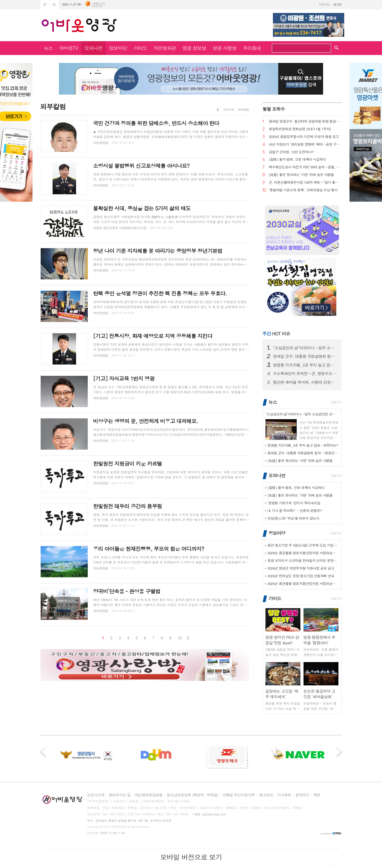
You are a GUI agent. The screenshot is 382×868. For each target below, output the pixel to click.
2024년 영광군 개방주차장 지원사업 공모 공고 (301, 568)
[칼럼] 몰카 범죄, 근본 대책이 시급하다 (297, 160)
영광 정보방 (194, 48)
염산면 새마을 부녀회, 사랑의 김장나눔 (305, 382)
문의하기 (302, 795)
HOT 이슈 (276, 334)
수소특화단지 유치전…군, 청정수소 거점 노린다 (305, 373)
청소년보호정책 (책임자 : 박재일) (192, 795)
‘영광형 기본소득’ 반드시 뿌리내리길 (294, 503)
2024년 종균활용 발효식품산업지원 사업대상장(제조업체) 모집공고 (303, 553)
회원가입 (324, 4)
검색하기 (325, 49)
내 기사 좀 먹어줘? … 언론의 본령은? (295, 511)
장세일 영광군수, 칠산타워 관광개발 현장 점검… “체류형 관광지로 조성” (305, 121)
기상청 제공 (97, 6)
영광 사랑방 (225, 48)
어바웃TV (69, 48)
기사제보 (284, 795)
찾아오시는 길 (120, 795)
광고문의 (266, 795)
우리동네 (252, 48)
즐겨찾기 (54, 5)
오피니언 (94, 48)
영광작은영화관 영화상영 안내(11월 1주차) (300, 129)
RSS (317, 795)
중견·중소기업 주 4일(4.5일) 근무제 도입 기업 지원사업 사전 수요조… (303, 545)
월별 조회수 (274, 109)
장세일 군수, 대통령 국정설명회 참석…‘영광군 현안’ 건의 (305, 356)
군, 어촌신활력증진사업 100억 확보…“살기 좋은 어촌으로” (305, 183)
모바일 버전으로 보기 (191, 857)
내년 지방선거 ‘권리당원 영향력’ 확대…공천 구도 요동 (305, 144)
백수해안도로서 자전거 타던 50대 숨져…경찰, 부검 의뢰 (305, 167)
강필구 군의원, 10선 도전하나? (291, 152)
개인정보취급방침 (149, 795)
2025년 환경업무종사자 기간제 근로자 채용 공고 (304, 137)
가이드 (140, 48)
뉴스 (48, 48)
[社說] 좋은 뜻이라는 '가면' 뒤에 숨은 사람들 (301, 175)
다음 (188, 638)
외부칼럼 (243, 110)
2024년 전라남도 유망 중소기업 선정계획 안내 (301, 576)
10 (180, 638)
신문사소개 (96, 795)
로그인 (337, 4)
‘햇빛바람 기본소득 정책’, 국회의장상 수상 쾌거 (303, 190)
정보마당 (118, 48)
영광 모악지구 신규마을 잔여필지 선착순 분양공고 (303, 560)
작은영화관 (165, 48)
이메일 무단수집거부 (239, 795)
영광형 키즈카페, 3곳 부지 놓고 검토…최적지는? (305, 365)
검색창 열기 (337, 48)
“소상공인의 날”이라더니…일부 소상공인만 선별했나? (305, 348)
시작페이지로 (45, 5)
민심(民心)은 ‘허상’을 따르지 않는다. (294, 518)
